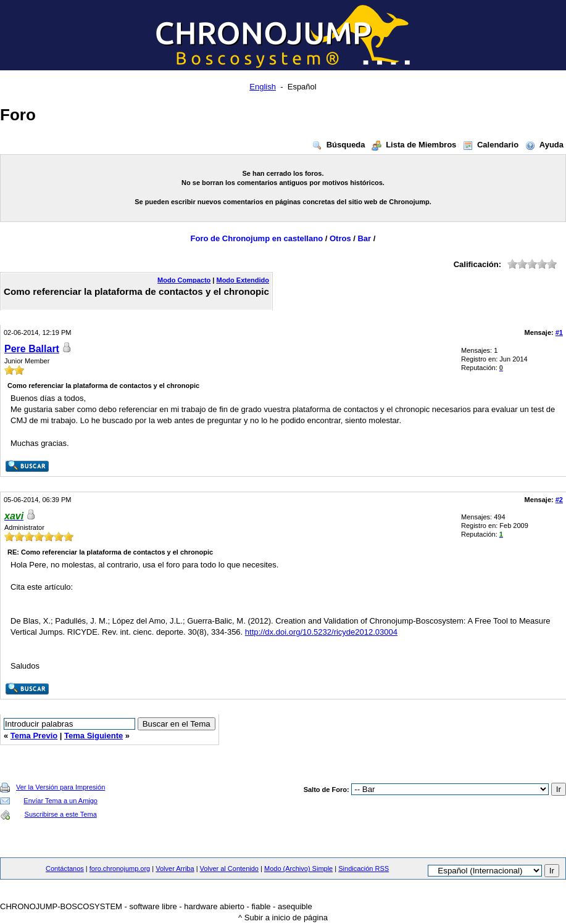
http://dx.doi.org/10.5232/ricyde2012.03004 (321, 632)
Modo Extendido (243, 280)
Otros (340, 238)
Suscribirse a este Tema (61, 814)
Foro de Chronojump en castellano (257, 238)
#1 (559, 332)
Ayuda (544, 145)
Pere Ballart (32, 349)
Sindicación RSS (364, 868)
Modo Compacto (184, 280)
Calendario (490, 145)
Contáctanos (65, 868)
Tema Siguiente (94, 736)
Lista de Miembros (413, 145)
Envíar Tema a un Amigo (60, 801)
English (263, 87)
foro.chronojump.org (120, 868)
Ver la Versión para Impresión (60, 787)
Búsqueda (338, 145)
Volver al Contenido (229, 868)
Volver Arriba (175, 868)
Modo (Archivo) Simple (298, 868)
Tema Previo (34, 736)
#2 (559, 500)
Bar (364, 238)
